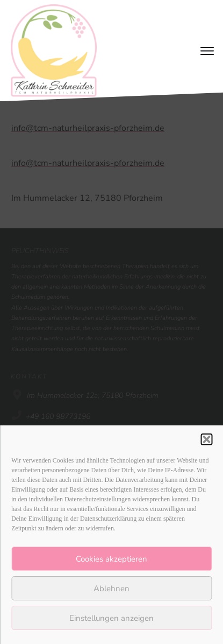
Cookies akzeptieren (112, 559)
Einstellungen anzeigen (112, 618)
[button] (206, 439)
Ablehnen (112, 589)
